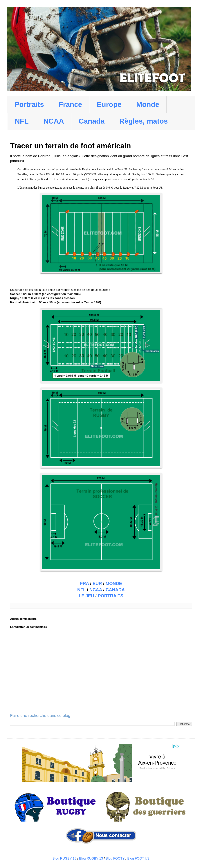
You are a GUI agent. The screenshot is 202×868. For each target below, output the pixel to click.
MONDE (114, 583)
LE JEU (86, 596)
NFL (22, 121)
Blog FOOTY (115, 858)
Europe (109, 104)
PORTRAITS (111, 596)
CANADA (115, 590)
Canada (92, 121)
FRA (84, 583)
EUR (97, 583)
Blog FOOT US (138, 858)
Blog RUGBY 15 (64, 858)
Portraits (29, 104)
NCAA (54, 121)
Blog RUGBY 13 (91, 858)
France (70, 104)
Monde (148, 104)
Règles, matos (143, 121)
